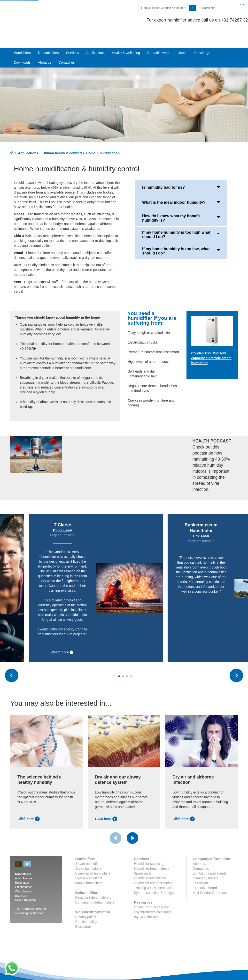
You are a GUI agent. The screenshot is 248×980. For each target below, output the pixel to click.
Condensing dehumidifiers (95, 884)
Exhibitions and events (210, 855)
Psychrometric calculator (152, 893)
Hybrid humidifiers (89, 860)
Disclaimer (83, 908)
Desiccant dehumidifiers (93, 879)
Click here (29, 800)
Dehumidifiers (48, 34)
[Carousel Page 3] (127, 658)
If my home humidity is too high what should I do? (181, 216)
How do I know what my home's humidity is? (181, 200)
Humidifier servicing (149, 845)
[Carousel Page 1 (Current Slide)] (119, 658)
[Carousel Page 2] (123, 658)
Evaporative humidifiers (93, 855)
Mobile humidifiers (89, 864)
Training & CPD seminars (153, 869)
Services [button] (73, 34)
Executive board (205, 869)
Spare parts (143, 855)
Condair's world (159, 34)
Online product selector (151, 889)
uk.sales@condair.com (30, 895)
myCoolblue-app (146, 898)
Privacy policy (86, 898)
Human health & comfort (62, 135)
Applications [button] (95, 34)
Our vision (200, 864)
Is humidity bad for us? (181, 169)
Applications (28, 135)
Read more (62, 634)
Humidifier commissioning (153, 864)
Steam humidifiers (89, 845)
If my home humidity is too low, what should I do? (181, 233)
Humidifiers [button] (22, 34)
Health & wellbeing (126, 34)
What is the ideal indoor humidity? (181, 184)
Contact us (67, 44)
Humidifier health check (152, 850)
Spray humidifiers (88, 850)
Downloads (22, 44)
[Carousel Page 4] (131, 658)
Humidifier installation (150, 860)
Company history (205, 860)
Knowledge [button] (202, 34)
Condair (38, 11)
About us (44, 44)
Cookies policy (86, 903)
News (182, 34)
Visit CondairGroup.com (211, 874)
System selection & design (154, 874)
